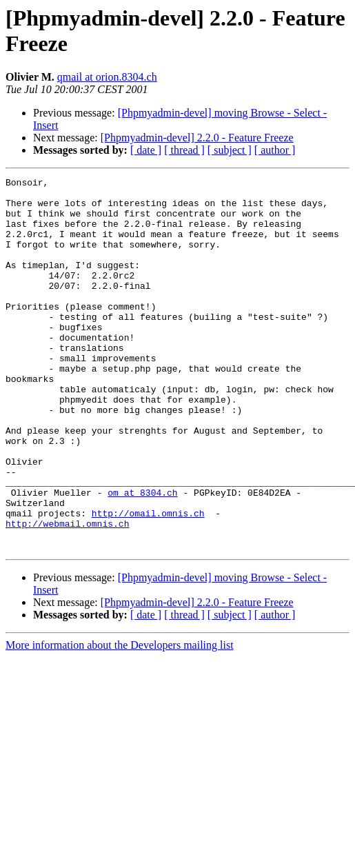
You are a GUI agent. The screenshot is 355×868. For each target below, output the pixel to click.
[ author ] (275, 150)
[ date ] (146, 150)
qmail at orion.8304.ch (107, 77)
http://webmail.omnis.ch (67, 594)
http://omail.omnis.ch (148, 581)
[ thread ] (184, 150)
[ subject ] (230, 150)
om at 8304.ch (142, 556)
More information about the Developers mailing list (120, 719)
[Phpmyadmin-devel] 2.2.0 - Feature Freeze (197, 138)
